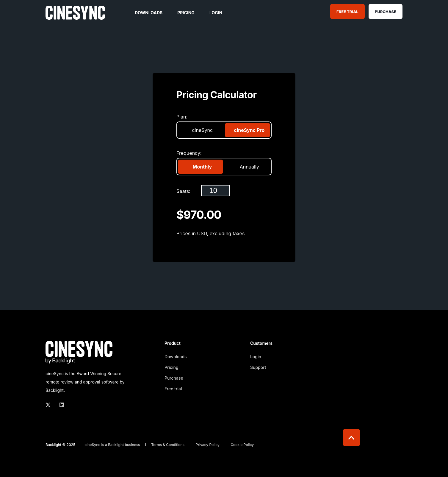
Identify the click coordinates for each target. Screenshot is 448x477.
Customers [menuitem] (261, 343)
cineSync (202, 130)
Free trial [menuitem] (173, 389)
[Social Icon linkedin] (60, 405)
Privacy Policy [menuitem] (207, 445)
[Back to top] (351, 438)
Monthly (202, 167)
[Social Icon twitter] (50, 405)
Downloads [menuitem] (176, 357)
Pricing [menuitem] (171, 367)
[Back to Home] (75, 16)
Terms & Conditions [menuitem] (168, 445)
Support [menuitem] (258, 367)
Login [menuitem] (256, 357)
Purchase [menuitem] (174, 378)
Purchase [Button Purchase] (386, 11)
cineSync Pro (249, 130)
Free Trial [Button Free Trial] (347, 11)
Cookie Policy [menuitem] (242, 445)
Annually (249, 167)
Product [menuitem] (173, 343)
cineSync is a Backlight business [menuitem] (112, 445)
